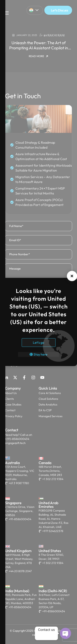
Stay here (38, 355)
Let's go (38, 343)
